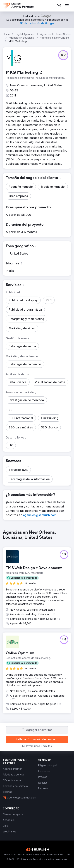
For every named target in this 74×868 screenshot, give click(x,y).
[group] (37, 625)
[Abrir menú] (67, 6)
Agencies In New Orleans (55, 38)
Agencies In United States (55, 34)
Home (6, 34)
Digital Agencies (25, 34)
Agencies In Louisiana (21, 38)
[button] (63, 55)
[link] (59, 6)
